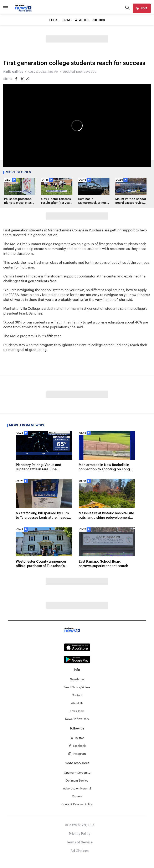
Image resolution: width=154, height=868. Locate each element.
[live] (142, 8)
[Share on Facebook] (16, 79)
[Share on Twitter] (22, 79)
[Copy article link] (28, 79)
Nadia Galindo (13, 72)
